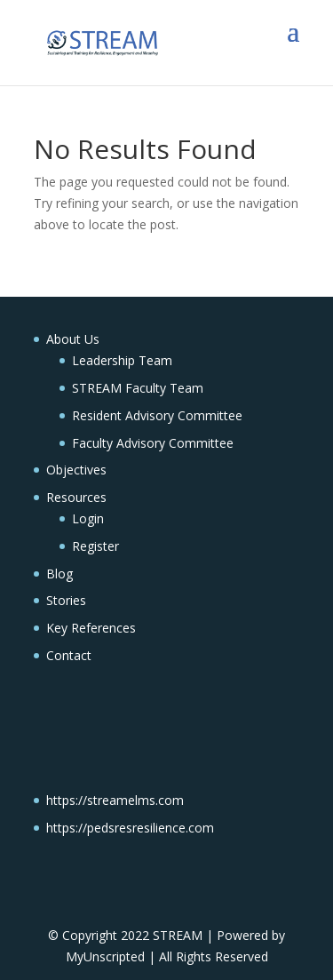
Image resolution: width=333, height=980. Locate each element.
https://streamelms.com (115, 800)
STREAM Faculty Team (138, 388)
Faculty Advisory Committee (153, 443)
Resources (76, 497)
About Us (73, 339)
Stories (66, 600)
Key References (91, 628)
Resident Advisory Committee (157, 415)
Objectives (76, 470)
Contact (69, 655)
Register (95, 546)
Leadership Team (122, 360)
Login (88, 518)
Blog (59, 574)
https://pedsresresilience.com (130, 828)
